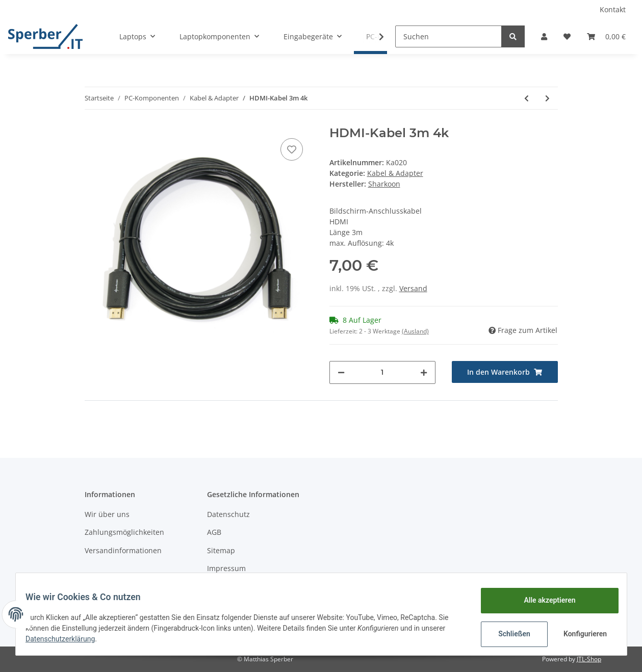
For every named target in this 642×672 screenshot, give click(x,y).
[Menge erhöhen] (424, 372)
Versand (413, 288)
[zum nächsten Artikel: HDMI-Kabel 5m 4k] (547, 98)
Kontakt (613, 9)
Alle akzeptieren (543, 600)
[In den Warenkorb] (505, 372)
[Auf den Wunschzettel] (292, 149)
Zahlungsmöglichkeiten (124, 532)
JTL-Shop (589, 659)
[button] (544, 36)
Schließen (508, 634)
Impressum (226, 568)
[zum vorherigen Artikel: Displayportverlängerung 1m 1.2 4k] (527, 98)
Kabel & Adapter (395, 173)
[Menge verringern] (341, 372)
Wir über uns (107, 514)
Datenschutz (228, 514)
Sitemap (221, 550)
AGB (214, 532)
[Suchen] (448, 36)
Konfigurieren (580, 634)
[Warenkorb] (606, 36)
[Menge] (382, 372)
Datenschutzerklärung (67, 639)
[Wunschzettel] (567, 36)
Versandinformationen (123, 550)
